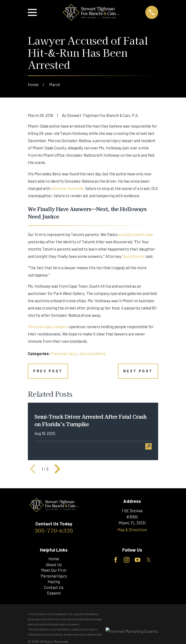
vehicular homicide (67, 188)
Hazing (54, 581)
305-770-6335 (54, 530)
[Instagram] (127, 560)
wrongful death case (136, 234)
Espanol (54, 593)
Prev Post (48, 371)
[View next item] (57, 469)
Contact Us (54, 587)
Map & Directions (132, 530)
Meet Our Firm (54, 570)
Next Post (138, 371)
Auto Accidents (93, 353)
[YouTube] (137, 560)
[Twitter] (149, 560)
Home (54, 559)
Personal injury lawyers (48, 326)
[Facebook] (116, 560)
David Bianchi (133, 256)
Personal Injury (64, 353)
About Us (54, 564)
